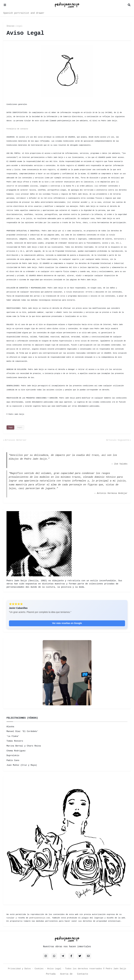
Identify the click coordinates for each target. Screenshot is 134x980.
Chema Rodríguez (16, 751)
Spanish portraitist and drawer (24, 13)
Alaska (10, 727)
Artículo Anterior (16, 440)
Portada (51, 974)
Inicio (10, 26)
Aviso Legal (54, 969)
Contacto (83, 974)
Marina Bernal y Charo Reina (24, 746)
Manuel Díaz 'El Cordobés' (22, 731)
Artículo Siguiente (118, 440)
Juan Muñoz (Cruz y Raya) (22, 765)
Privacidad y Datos (19, 969)
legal (19, 26)
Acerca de (66, 974)
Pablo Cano (13, 760)
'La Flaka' (13, 736)
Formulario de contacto (17, 129)
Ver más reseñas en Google (67, 623)
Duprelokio (13, 756)
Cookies (39, 969)
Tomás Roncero (15, 741)
